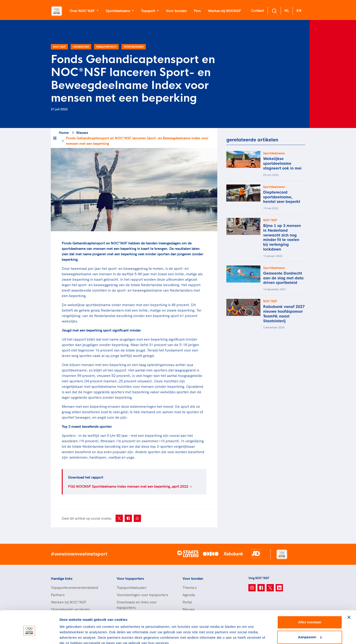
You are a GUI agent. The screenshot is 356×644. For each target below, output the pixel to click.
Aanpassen (310, 616)
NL (287, 10)
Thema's (190, 587)
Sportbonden (134, 47)
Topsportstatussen (132, 587)
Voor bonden (176, 11)
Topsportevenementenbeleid (75, 587)
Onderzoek (81, 47)
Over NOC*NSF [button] (83, 11)
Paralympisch (106, 47)
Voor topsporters (130, 578)
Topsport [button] (148, 11)
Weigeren (310, 631)
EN (299, 10)
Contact (258, 10)
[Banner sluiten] (349, 597)
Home (64, 133)
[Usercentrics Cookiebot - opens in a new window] (29, 635)
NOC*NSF (59, 47)
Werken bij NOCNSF (225, 11)
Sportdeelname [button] (118, 11)
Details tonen (70, 635)
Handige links (62, 578)
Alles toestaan (310, 602)
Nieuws (82, 133)
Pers (197, 11)
